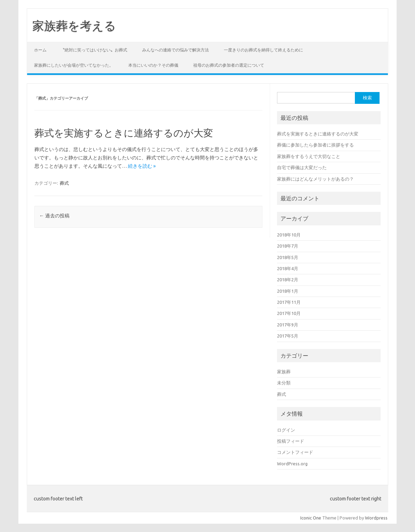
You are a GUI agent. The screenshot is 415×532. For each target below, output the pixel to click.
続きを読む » (142, 166)
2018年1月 (288, 291)
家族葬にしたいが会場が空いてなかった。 (74, 65)
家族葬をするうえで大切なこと (309, 156)
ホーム (40, 50)
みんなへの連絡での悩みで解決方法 (176, 50)
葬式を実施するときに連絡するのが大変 (124, 133)
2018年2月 (288, 280)
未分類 (284, 383)
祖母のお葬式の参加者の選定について (229, 65)
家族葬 (284, 372)
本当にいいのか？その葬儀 (153, 65)
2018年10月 (289, 235)
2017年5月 (288, 336)
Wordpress (376, 518)
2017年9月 (288, 325)
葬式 (64, 183)
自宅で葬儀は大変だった (302, 167)
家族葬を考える (74, 25)
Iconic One (311, 518)
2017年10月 (289, 313)
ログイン (286, 430)
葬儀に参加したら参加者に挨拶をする (315, 145)
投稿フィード (291, 441)
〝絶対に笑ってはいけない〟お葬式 (94, 50)
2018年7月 (288, 246)
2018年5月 (288, 257)
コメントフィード (295, 452)
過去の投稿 (54, 216)
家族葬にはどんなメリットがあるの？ (315, 179)
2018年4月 (288, 268)
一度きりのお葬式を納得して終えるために (263, 50)
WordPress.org (292, 464)
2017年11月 (289, 302)
